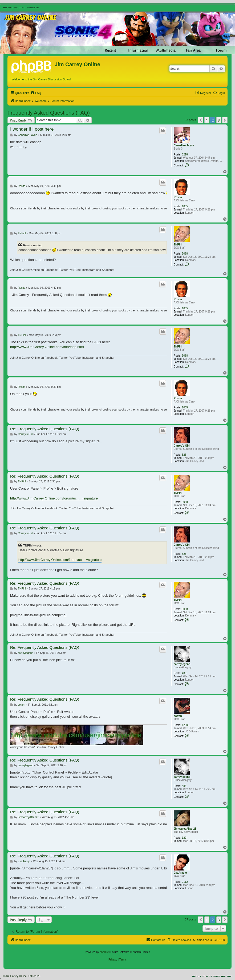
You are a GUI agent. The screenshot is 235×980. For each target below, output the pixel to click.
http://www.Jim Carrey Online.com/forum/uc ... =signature (54, 498)
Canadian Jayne (184, 145)
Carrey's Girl (182, 446)
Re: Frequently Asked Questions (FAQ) (45, 429)
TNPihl (178, 245)
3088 (185, 254)
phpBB (104, 952)
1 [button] (207, 120)
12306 (186, 725)
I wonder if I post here (32, 129)
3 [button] (219, 120)
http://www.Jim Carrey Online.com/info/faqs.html (47, 347)
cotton (178, 716)
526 (184, 455)
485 (184, 673)
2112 (185, 882)
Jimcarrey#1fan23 (185, 829)
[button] (201, 120)
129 (184, 838)
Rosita (178, 197)
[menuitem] (36, 93)
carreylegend (182, 664)
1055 (185, 206)
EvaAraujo (180, 873)
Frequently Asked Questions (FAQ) (49, 113)
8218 (185, 155)
